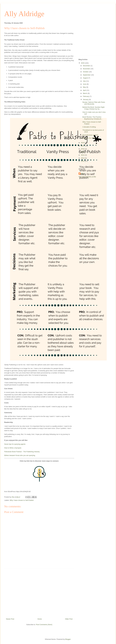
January (86, 99)
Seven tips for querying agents (15, 444)
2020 (83, 63)
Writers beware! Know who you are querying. (20, 455)
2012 (83, 161)
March (85, 93)
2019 (83, 143)
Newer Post (10, 619)
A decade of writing (89, 127)
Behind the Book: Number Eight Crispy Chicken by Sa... (93, 108)
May (85, 87)
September (87, 75)
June (85, 84)
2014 (83, 155)
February (86, 96)
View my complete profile (87, 177)
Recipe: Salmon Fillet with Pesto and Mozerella (94, 103)
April (85, 90)
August (86, 78)
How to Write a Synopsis (13, 448)
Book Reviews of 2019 (90, 135)
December (87, 66)
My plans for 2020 (89, 138)
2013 (83, 158)
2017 (83, 146)
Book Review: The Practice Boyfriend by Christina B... (92, 118)
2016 (83, 149)
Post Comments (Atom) (44, 625)
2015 (83, 152)
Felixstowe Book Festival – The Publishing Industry (22, 452)
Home (40, 619)
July (85, 81)
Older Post (69, 619)
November (87, 69)
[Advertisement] (39, 592)
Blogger (68, 639)
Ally (82, 174)
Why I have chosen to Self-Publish (22, 500)
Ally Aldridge (24, 14)
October (86, 72)
